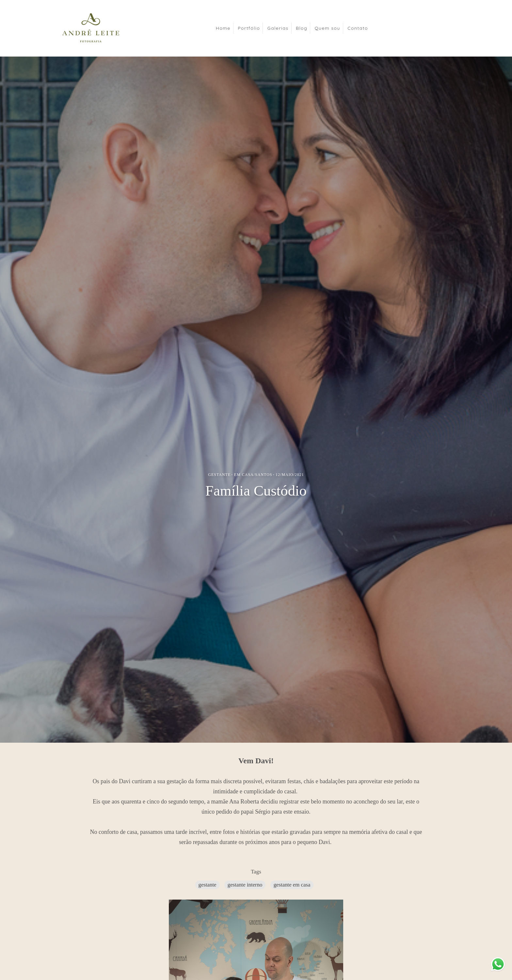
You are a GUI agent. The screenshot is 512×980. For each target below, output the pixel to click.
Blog (302, 28)
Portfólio (249, 28)
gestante (208, 885)
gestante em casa (292, 885)
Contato (358, 28)
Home (223, 28)
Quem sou (328, 28)
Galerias (278, 28)
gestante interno (245, 885)
